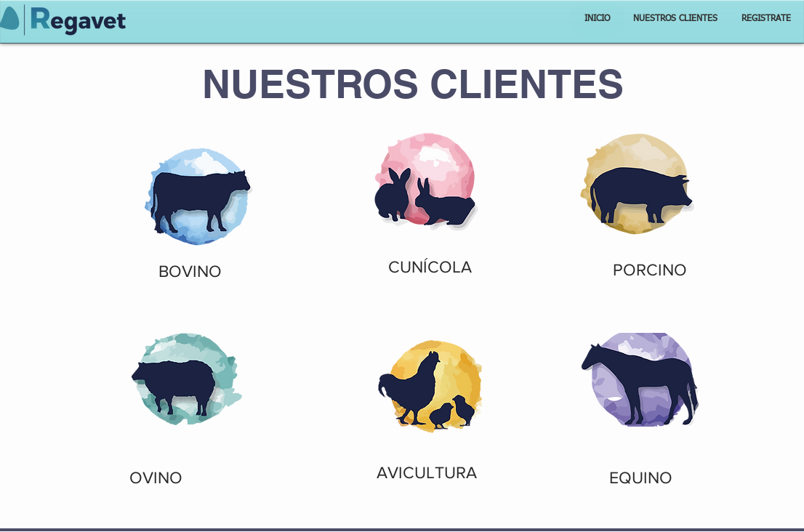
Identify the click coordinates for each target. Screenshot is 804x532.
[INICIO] (597, 19)
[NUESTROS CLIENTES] (675, 19)
